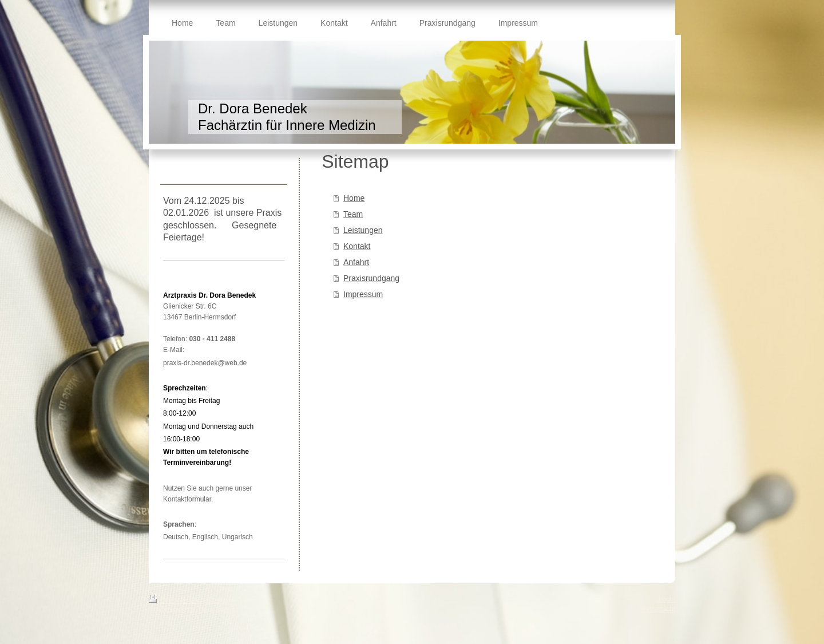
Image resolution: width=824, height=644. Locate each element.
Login (667, 599)
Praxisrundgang (371, 278)
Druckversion (176, 600)
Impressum (363, 294)
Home (354, 198)
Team (353, 214)
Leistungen (363, 230)
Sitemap (219, 600)
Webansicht (657, 609)
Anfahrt (356, 262)
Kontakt (357, 246)
